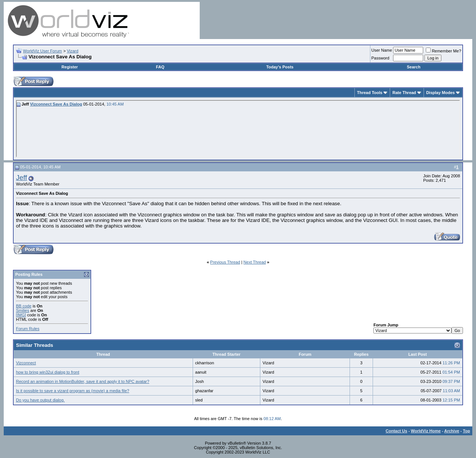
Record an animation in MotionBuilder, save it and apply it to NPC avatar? (83, 381)
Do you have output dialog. (40, 400)
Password (380, 58)
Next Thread (255, 262)
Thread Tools (370, 93)
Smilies (22, 310)
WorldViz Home (426, 431)
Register (70, 67)
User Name (382, 50)
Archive (452, 431)
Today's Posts (280, 67)
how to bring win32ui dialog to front (48, 372)
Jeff (22, 178)
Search (414, 67)
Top (467, 431)
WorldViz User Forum (43, 51)
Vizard (73, 51)
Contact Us (396, 431)
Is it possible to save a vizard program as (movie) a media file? (73, 391)
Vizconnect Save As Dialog (56, 104)
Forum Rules (28, 329)
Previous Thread (225, 262)
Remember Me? (443, 51)
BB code (24, 306)
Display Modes (440, 93)
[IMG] (21, 315)
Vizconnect (26, 363)
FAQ (160, 67)
